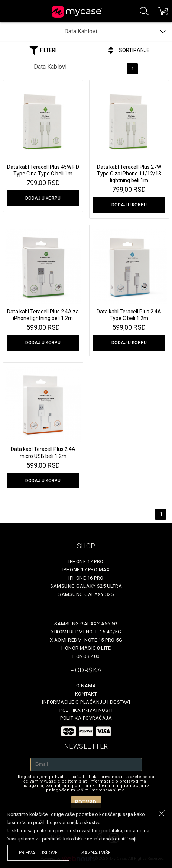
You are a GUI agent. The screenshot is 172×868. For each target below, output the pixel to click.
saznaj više (96, 853)
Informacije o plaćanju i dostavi (86, 702)
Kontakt (86, 694)
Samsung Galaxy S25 (86, 594)
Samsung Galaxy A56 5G (86, 624)
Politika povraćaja (86, 718)
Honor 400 (86, 656)
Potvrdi (86, 802)
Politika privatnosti (86, 710)
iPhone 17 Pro (86, 562)
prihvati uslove (38, 853)
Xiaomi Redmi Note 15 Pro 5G (86, 640)
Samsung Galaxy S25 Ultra (86, 586)
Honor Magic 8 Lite (86, 648)
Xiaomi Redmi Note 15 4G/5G (86, 632)
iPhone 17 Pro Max (86, 570)
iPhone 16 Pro (86, 578)
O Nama (86, 686)
